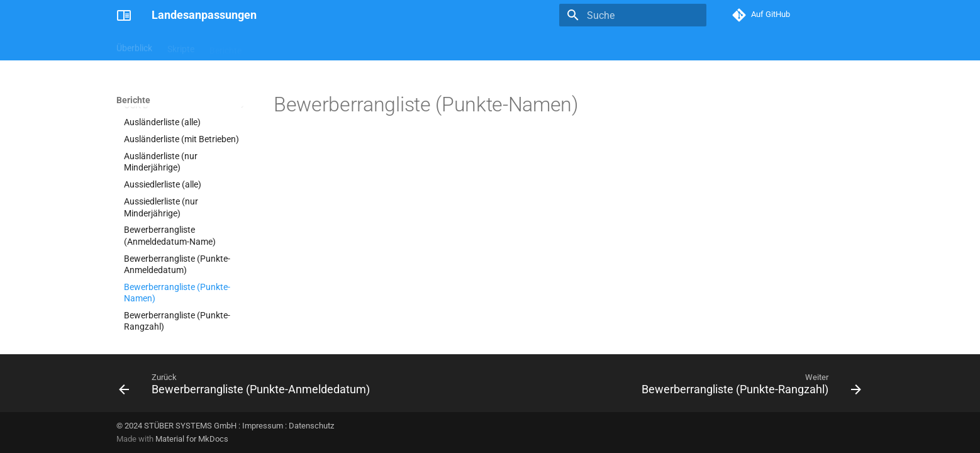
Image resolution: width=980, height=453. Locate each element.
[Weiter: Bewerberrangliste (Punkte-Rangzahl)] (749, 387)
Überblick (134, 46)
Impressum (263, 426)
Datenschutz (311, 426)
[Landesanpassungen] (124, 15)
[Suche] (633, 15)
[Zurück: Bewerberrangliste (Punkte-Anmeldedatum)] (247, 387)
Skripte (181, 46)
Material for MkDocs (192, 439)
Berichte (226, 46)
